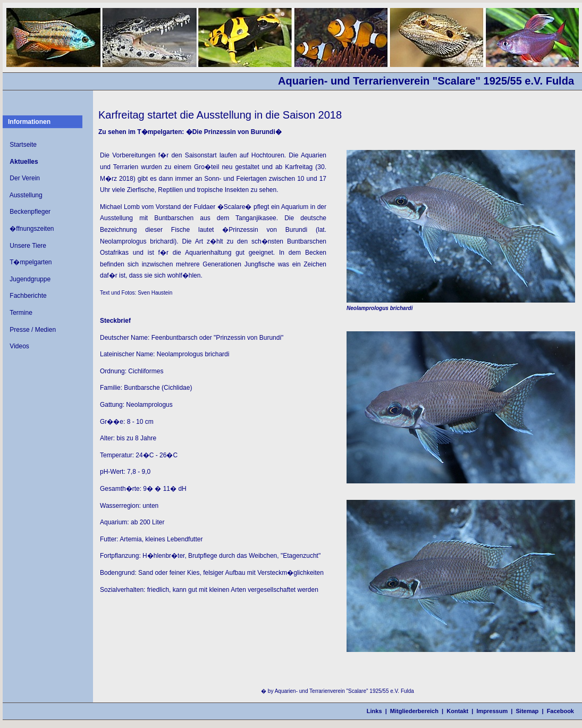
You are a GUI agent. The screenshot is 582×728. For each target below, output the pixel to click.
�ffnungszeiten (32, 229)
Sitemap (528, 711)
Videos (19, 346)
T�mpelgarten (31, 262)
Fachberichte (28, 296)
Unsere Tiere (28, 246)
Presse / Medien (33, 330)
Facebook (560, 711)
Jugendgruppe (30, 279)
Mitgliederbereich (414, 711)
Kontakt (457, 711)
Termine (21, 313)
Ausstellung (26, 195)
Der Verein (25, 178)
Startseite (23, 145)
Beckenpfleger (30, 212)
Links (374, 711)
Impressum (492, 711)
